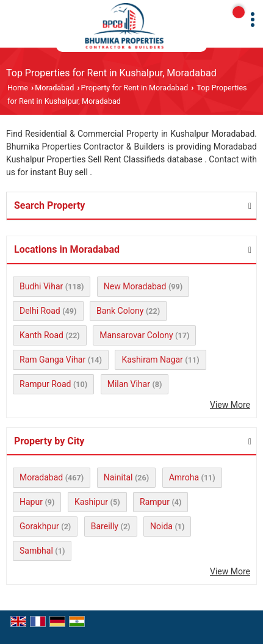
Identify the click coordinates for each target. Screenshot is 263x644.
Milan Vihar (129, 384)
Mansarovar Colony (136, 335)
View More (230, 405)
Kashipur (91, 502)
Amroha (184, 477)
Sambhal (36, 551)
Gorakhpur (39, 526)
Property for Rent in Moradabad (135, 88)
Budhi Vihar (41, 286)
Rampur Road (45, 384)
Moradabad (54, 88)
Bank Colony (120, 311)
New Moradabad (135, 286)
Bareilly (105, 526)
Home (18, 88)
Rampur (155, 502)
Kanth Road (41, 335)
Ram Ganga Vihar (52, 360)
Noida (161, 526)
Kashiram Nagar (152, 360)
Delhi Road (40, 311)
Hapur (31, 502)
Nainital (118, 477)
